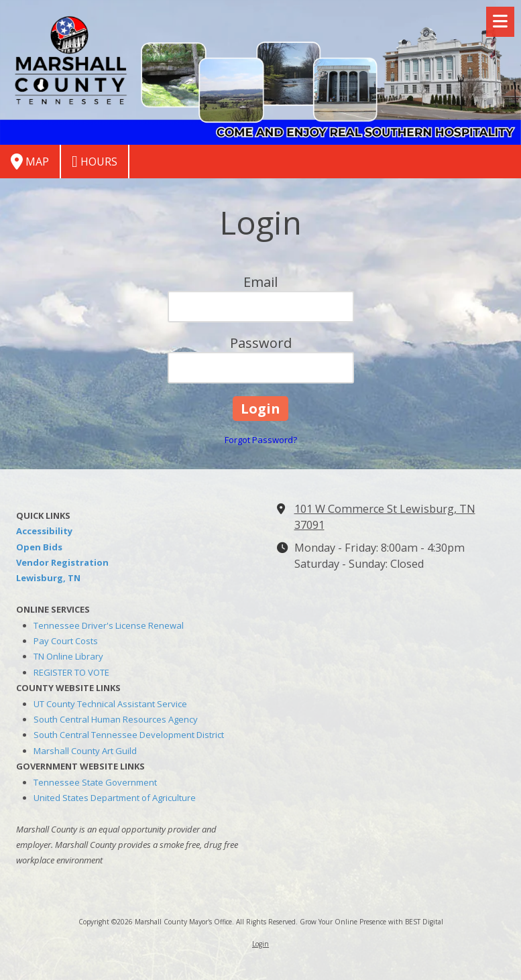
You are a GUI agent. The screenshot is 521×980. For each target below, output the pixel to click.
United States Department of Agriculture (115, 798)
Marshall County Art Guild (85, 751)
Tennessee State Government (95, 782)
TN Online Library (68, 656)
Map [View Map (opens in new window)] (30, 162)
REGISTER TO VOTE (71, 672)
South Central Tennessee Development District (129, 735)
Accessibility (44, 531)
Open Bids (39, 547)
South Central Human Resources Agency (116, 719)
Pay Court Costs (66, 641)
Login (260, 944)
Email (260, 282)
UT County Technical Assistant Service (110, 704)
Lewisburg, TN (48, 578)
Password (261, 343)
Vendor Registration (62, 562)
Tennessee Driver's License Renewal (109, 625)
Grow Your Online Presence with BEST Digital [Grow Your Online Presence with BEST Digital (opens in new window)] (371, 922)
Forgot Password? (261, 440)
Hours (95, 162)
